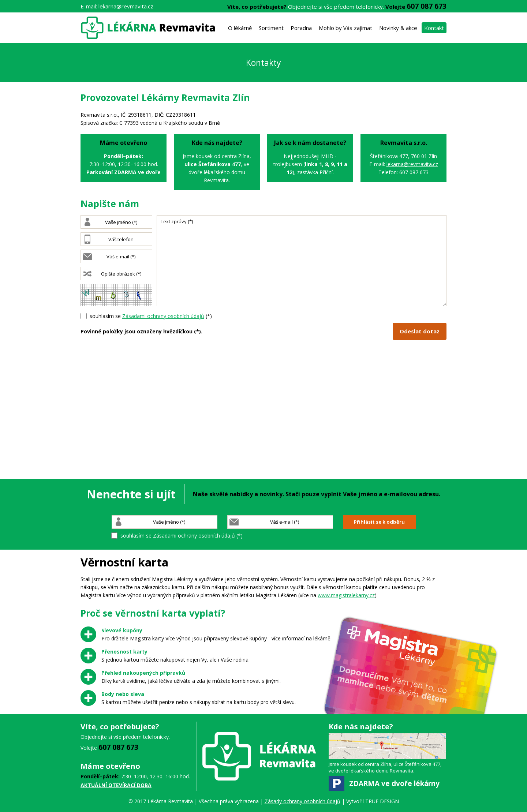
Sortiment (271, 28)
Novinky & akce (398, 28)
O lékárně (240, 28)
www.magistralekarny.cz (346, 595)
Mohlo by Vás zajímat (345, 28)
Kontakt (434, 28)
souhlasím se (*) (151, 316)
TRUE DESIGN (382, 801)
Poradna (301, 28)
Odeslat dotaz (420, 331)
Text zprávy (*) (302, 261)
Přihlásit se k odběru (379, 522)
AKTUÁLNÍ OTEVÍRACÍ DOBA (116, 785)
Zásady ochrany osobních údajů (302, 801)
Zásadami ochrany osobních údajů (163, 316)
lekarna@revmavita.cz (126, 6)
